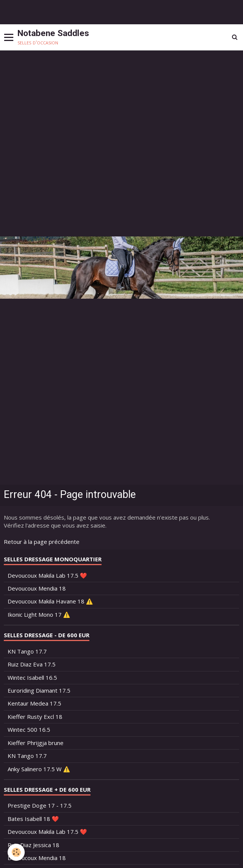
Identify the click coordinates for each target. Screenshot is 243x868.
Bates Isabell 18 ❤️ (33, 819)
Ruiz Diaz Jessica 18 (33, 845)
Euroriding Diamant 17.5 (39, 690)
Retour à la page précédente (42, 542)
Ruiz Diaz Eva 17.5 (32, 664)
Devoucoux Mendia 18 (37, 588)
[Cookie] (16, 852)
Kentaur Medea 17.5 (34, 703)
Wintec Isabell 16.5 (32, 677)
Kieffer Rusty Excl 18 (35, 717)
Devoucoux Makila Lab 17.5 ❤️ (47, 575)
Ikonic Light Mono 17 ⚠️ (39, 614)
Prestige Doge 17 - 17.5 (40, 805)
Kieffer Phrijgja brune (36, 743)
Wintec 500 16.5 (29, 729)
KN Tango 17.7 (27, 651)
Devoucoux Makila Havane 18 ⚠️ (50, 601)
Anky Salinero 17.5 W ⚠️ (39, 769)
